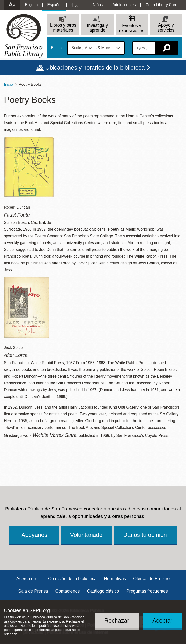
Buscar (57, 48)
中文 (75, 5)
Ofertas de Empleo (151, 579)
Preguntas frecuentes (147, 591)
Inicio (8, 84)
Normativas (115, 579)
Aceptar (162, 620)
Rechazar (117, 620)
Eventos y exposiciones (132, 28)
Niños (98, 5)
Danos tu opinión (145, 535)
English (31, 5)
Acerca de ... (29, 579)
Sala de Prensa (33, 591)
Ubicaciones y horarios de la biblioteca (95, 67)
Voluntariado (86, 535)
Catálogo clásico (103, 591)
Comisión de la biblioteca (72, 579)
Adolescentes (124, 5)
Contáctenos (67, 591)
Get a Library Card (161, 5)
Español (54, 5)
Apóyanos (34, 535)
